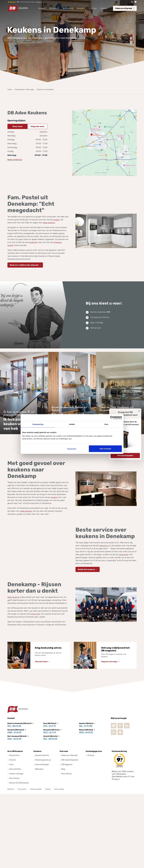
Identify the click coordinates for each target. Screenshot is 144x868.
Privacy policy (22, 789)
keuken (57, 220)
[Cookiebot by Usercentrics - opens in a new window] (112, 418)
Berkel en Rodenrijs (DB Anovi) (19, 723)
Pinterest (120, 726)
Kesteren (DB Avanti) (16, 730)
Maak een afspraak (124, 8)
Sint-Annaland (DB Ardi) (17, 736)
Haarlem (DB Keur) (86, 723)
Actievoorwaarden (36, 789)
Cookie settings (59, 789)
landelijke (33, 242)
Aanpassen (72, 449)
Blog (63, 769)
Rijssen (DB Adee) (86, 730)
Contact (91, 755)
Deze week (17, 126)
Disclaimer (11, 789)
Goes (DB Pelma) (50, 723)
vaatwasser (123, 554)
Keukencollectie (42, 755)
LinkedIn (127, 726)
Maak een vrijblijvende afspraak (24, 265)
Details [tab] (72, 424)
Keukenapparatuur (43, 760)
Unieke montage (16, 774)
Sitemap (48, 789)
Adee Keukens (26, 511)
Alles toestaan (105, 449)
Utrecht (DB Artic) (50, 736)
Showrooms (14, 755)
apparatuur (104, 546)
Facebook (114, 726)
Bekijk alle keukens (86, 569)
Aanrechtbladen (42, 764)
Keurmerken (14, 778)
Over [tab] (106, 424)
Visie (11, 764)
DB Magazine (67, 764)
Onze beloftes (15, 769)
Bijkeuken (40, 769)
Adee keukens (49, 223)
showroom (36, 614)
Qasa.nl (39, 2)
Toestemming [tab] (38, 424)
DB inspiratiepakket (125, 455)
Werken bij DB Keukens (19, 783)
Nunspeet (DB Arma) (51, 730)
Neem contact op (15, 160)
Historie (13, 760)
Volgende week (37, 126)
